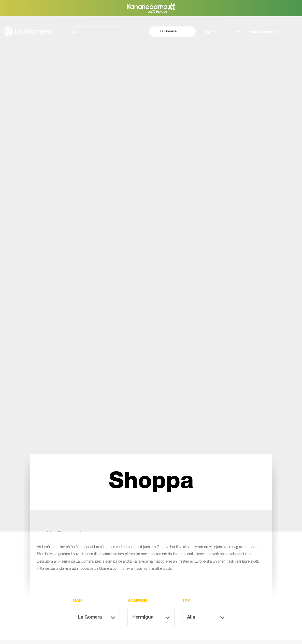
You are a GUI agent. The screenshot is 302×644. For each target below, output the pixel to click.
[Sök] (97, 32)
